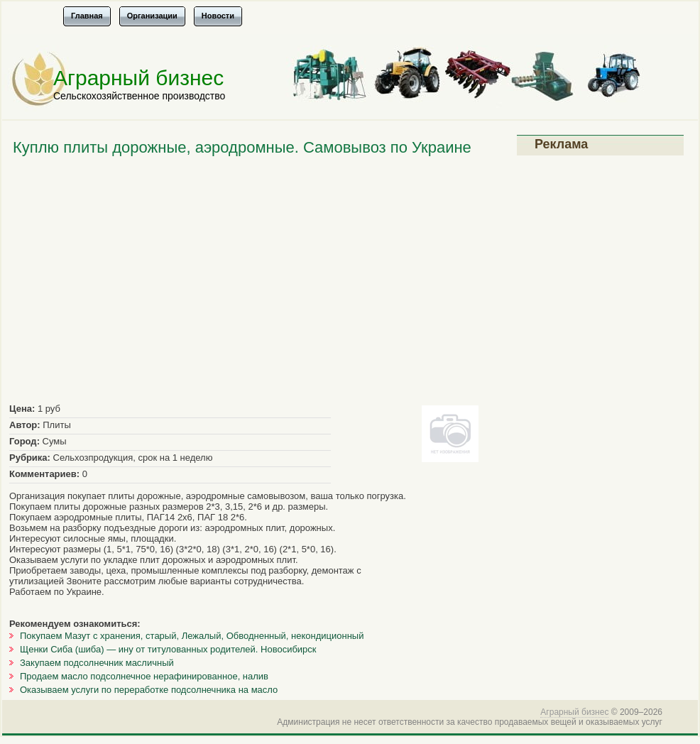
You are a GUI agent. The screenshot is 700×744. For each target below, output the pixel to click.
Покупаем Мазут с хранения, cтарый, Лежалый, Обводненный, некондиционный (192, 636)
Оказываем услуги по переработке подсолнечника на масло (149, 690)
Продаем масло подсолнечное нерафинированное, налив (144, 676)
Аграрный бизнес (138, 78)
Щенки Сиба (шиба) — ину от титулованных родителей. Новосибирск (168, 649)
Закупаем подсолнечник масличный (97, 663)
